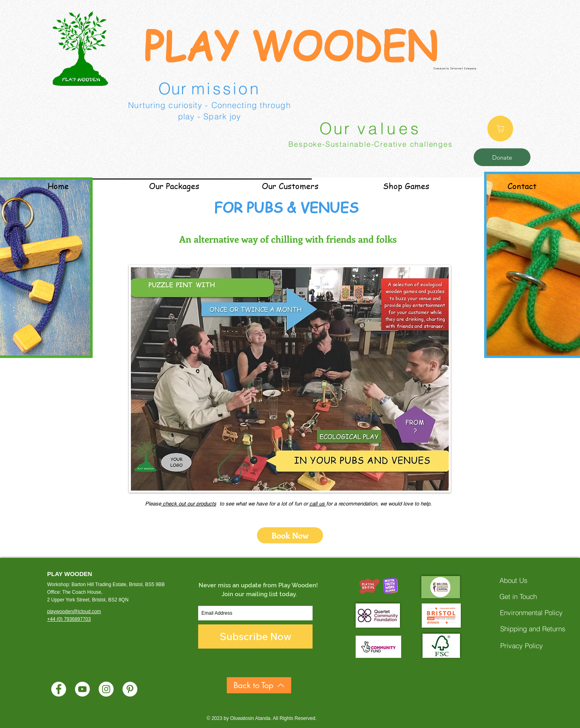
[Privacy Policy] (521, 646)
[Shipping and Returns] (533, 629)
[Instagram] (106, 689)
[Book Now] (290, 535)
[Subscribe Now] (255, 636)
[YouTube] (82, 689)
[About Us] (513, 580)
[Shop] (500, 129)
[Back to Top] (259, 685)
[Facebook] (59, 689)
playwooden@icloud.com (74, 612)
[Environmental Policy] (531, 613)
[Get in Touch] (518, 597)
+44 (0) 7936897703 (69, 619)
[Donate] (502, 157)
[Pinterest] (130, 689)
